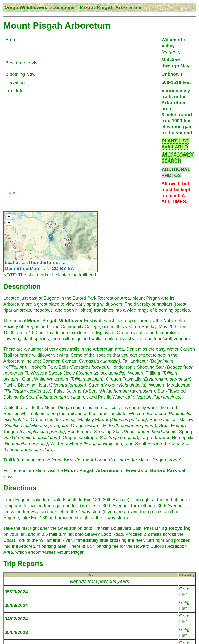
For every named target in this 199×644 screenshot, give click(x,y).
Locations (63, 7)
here (69, 460)
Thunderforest (44, 262)
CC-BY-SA (63, 268)
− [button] (9, 222)
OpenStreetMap (22, 268)
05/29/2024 (16, 592)
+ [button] (9, 217)
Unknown (172, 74)
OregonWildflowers (26, 7)
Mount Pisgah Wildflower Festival (64, 321)
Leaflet (12, 262)
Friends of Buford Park (152, 470)
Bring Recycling (173, 528)
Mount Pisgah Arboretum (92, 470)
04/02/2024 (16, 619)
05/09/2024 (16, 605)
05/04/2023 (16, 632)
